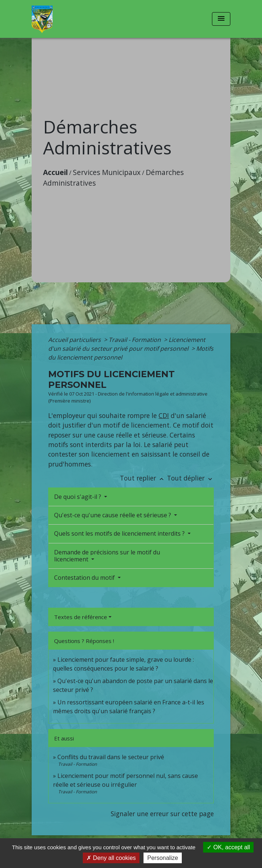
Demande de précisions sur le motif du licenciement (107, 556)
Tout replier (144, 478)
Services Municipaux (107, 172)
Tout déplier (190, 478)
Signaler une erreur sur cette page (162, 814)
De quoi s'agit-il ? (78, 497)
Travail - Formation (135, 340)
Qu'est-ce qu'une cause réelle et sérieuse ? (113, 515)
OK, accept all (228, 847)
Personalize (163, 858)
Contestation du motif (85, 578)
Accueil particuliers (75, 340)
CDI (164, 415)
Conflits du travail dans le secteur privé (111, 757)
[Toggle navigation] (221, 19)
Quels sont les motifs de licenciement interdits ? (120, 533)
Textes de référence (81, 617)
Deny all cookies (111, 858)
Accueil (55, 172)
